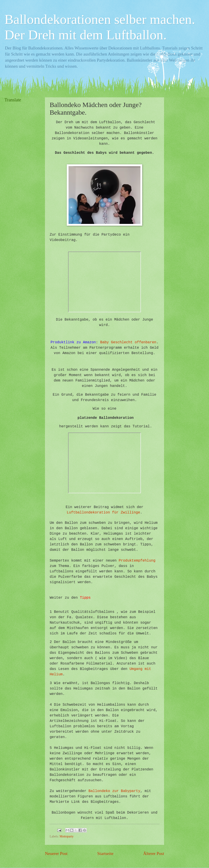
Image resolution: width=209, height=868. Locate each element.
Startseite (105, 853)
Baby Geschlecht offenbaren (128, 342)
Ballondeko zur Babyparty (114, 791)
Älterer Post (154, 853)
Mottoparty (67, 836)
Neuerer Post (56, 853)
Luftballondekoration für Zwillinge (103, 513)
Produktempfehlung (137, 561)
